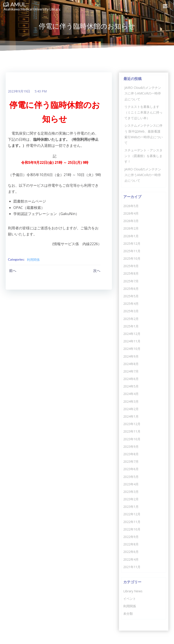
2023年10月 (132, 439)
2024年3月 (131, 401)
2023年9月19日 (19, 91)
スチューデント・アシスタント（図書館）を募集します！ (143, 156)
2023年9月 (131, 446)
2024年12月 (132, 333)
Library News (133, 591)
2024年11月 (132, 341)
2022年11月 (132, 522)
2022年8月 (131, 544)
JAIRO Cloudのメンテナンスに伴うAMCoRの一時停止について (143, 93)
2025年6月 (131, 288)
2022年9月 (131, 536)
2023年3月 (131, 491)
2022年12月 (132, 514)
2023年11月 (132, 431)
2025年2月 (131, 318)
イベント (129, 598)
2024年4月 (131, 393)
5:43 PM (40, 91)
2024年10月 (132, 348)
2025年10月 (132, 258)
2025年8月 (131, 273)
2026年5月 (131, 206)
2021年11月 (132, 567)
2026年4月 (131, 213)
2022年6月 (131, 551)
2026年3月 (131, 221)
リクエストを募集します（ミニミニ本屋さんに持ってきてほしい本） (143, 112)
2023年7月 (131, 461)
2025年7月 (131, 281)
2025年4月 (131, 303)
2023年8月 (131, 454)
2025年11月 (132, 251)
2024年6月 (131, 379)
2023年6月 (131, 469)
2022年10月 (132, 529)
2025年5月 (131, 296)
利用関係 (33, 260)
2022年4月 (131, 559)
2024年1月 (131, 416)
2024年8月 (131, 364)
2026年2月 (131, 228)
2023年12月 (132, 424)
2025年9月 (131, 266)
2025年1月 (131, 326)
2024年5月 (131, 386)
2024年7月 (131, 371)
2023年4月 (131, 484)
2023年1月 (131, 506)
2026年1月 (131, 236)
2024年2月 (131, 409)
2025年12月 (132, 243)
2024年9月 (131, 356)
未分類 (128, 613)
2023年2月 (131, 499)
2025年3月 (131, 311)
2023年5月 (131, 476)
